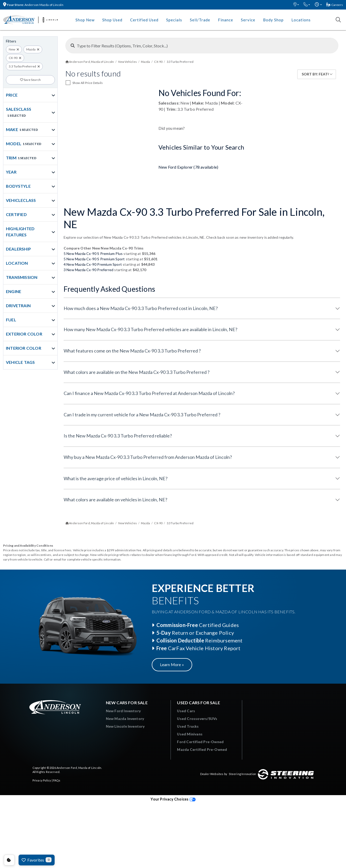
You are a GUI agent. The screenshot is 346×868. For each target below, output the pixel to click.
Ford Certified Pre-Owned (200, 742)
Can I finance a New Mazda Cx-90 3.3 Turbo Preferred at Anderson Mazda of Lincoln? (149, 393)
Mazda (31, 49)
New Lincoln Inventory (125, 726)
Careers (335, 5)
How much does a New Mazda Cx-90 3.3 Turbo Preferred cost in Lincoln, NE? (141, 308)
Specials (174, 20)
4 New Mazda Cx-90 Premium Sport (93, 264)
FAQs (57, 780)
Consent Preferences (9, 860)
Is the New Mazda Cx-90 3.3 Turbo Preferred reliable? (118, 436)
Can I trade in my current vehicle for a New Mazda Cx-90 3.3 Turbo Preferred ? (142, 415)
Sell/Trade (200, 20)
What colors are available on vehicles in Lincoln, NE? (115, 500)
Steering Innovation (242, 774)
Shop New (85, 20)
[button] (296, 5)
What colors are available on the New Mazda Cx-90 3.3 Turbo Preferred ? (137, 372)
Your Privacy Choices (173, 799)
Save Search (31, 80)
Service (248, 20)
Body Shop (273, 20)
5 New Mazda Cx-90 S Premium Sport (94, 259)
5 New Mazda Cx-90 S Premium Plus (93, 253)
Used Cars (186, 711)
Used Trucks (188, 726)
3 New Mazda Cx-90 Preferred (88, 270)
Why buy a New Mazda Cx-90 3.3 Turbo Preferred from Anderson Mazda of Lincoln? (148, 457)
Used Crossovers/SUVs (197, 719)
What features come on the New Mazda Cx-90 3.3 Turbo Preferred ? (132, 351)
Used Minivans (190, 734)
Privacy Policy (42, 780)
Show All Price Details (88, 83)
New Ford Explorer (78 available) (188, 167)
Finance (226, 20)
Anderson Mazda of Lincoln (33, 5)
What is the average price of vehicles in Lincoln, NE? (116, 478)
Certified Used (144, 20)
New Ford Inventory (123, 711)
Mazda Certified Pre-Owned (202, 749)
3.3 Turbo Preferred (22, 66)
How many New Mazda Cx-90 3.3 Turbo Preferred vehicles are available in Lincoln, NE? (150, 329)
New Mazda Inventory (125, 719)
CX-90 (13, 58)
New (12, 49)
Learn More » (172, 664)
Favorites (37, 860)
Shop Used (112, 20)
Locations (301, 20)
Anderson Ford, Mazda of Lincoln (79, 768)
